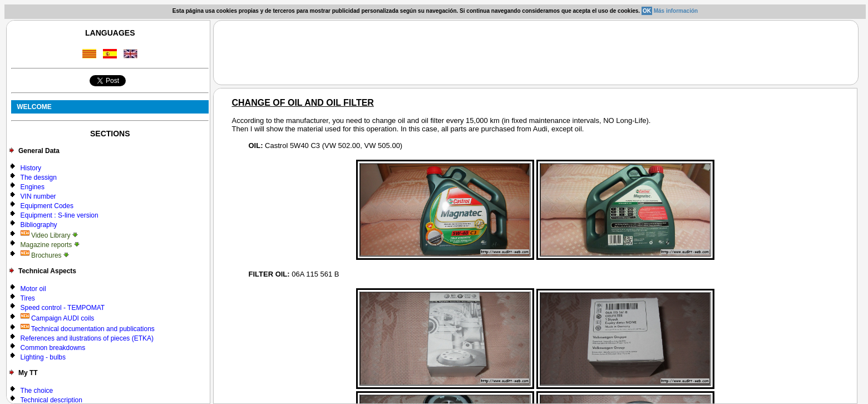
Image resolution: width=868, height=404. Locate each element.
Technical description (51, 400)
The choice (37, 391)
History (31, 168)
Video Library (49, 235)
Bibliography (39, 225)
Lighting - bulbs (43, 357)
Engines (33, 187)
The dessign (39, 178)
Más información (676, 11)
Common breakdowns (53, 348)
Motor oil (33, 289)
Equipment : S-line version (60, 215)
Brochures (45, 255)
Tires (28, 298)
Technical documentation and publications (88, 329)
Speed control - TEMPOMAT (63, 308)
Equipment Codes (47, 206)
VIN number (38, 196)
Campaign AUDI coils (58, 318)
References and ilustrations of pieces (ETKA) (87, 338)
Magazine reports (50, 245)
